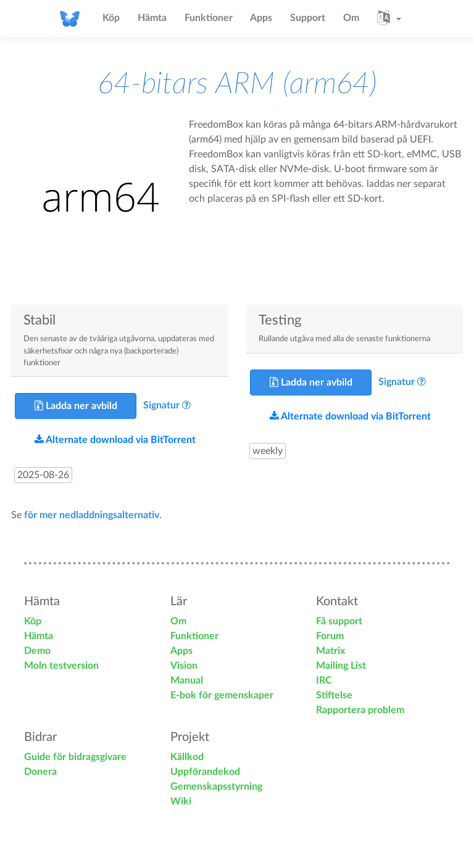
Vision (184, 666)
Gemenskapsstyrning (216, 787)
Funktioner (209, 18)
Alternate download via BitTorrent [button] (115, 440)
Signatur (161, 405)
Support (308, 18)
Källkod (187, 757)
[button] (389, 19)
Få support (339, 621)
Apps (261, 18)
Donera (40, 772)
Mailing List (341, 666)
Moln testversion (61, 666)
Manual (187, 680)
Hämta (152, 18)
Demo (37, 651)
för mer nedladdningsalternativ (92, 515)
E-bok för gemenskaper (222, 695)
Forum (330, 636)
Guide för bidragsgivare (75, 757)
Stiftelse (334, 695)
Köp (111, 18)
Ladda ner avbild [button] (76, 406)
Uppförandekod (205, 772)
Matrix (331, 651)
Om (351, 18)
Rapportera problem (360, 710)
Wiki (181, 801)
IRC (324, 680)
